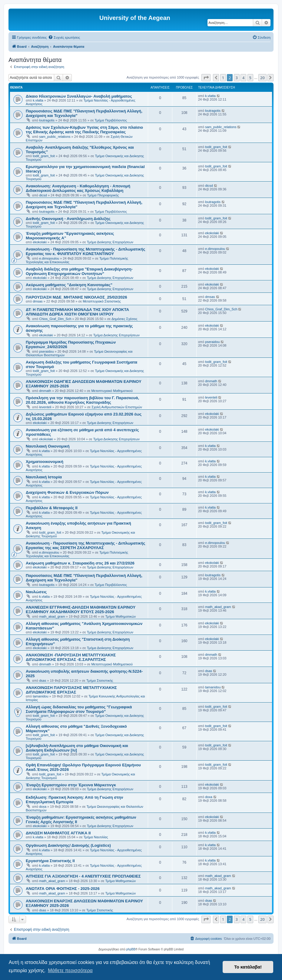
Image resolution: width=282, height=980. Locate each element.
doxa (43, 807)
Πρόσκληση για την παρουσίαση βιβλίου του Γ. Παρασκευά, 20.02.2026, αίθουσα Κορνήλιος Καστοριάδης (82, 400)
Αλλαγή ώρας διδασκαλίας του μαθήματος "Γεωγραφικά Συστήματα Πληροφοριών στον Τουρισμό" (79, 709)
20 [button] (262, 78)
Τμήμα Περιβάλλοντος (111, 120)
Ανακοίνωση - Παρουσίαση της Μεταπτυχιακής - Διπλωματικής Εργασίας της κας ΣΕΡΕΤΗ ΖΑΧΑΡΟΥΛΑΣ (85, 545)
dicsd (43, 195)
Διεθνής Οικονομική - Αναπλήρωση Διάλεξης (68, 219)
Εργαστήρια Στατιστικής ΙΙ (50, 861)
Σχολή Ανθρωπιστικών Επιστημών (117, 407)
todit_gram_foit (44, 156)
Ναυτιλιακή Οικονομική (48, 446)
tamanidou (40, 696)
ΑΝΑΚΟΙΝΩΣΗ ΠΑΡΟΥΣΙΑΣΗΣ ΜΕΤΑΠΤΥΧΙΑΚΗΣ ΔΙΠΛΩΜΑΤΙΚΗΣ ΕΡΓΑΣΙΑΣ (71, 690)
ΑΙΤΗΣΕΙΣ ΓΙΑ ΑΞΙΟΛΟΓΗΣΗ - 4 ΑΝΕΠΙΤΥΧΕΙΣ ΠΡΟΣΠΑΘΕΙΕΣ (83, 876)
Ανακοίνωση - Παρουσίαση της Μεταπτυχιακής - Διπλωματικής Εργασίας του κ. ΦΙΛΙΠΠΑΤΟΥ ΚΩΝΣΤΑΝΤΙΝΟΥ (85, 251)
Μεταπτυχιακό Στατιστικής (102, 301)
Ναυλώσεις (36, 592)
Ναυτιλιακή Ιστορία (44, 477)
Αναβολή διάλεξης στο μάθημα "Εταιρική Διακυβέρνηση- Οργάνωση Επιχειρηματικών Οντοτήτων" (79, 271)
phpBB (131, 949)
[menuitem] (64, 37)
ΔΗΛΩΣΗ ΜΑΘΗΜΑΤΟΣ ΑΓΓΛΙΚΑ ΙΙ (58, 833)
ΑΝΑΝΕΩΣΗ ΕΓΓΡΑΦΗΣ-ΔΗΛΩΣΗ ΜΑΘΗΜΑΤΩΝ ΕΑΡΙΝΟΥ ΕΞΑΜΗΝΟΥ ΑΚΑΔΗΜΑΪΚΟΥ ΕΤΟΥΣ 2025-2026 (81, 610)
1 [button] (223, 78)
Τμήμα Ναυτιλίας (96, 837)
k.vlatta (38, 100)
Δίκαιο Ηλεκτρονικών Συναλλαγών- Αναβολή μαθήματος (79, 96)
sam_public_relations (55, 137)
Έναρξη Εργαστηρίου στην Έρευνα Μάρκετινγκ (71, 785)
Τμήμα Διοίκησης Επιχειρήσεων (110, 242)
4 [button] (243, 78)
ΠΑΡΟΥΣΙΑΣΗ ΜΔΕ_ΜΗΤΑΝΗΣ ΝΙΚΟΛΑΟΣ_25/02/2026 (76, 297)
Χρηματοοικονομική (45, 462)
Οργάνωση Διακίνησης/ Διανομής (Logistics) (68, 845)
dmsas (38, 301)
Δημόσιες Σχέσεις (124, 319)
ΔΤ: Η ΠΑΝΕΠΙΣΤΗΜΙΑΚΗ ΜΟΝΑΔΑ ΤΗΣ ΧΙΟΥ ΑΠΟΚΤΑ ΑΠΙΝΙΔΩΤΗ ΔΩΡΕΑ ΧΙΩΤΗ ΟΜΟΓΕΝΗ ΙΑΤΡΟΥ (77, 312)
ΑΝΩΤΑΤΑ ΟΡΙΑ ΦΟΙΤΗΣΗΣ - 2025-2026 (63, 889)
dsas (43, 681)
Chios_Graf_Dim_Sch (55, 319)
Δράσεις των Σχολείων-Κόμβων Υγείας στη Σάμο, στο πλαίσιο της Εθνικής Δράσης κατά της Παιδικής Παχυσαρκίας (84, 130)
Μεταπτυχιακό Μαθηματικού (112, 391)
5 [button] (250, 78)
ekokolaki (40, 242)
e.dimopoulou (49, 258)
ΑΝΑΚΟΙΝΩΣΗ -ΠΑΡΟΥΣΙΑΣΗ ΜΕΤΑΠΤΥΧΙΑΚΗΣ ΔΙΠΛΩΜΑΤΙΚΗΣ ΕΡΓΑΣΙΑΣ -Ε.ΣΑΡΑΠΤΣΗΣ (71, 657)
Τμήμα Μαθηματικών (120, 616)
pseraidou (46, 351)
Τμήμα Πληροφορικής (103, 195)
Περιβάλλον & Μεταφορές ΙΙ (52, 508)
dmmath (45, 391)
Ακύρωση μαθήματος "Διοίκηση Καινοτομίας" (69, 285)
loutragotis (47, 120)
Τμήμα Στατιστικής (100, 681)
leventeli (45, 407)
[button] (206, 78)
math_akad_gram (52, 616)
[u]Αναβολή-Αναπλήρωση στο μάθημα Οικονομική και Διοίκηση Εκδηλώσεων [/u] (77, 748)
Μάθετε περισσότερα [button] (70, 970)
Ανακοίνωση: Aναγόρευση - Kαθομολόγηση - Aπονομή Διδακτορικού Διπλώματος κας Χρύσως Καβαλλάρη (78, 188)
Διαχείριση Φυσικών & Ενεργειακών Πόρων (67, 492)
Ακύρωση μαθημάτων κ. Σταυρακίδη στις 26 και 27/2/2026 (80, 563)
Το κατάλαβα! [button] (248, 967)
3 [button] (237, 78)
